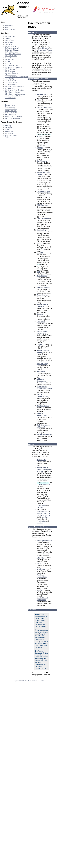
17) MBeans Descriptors (13, 67)
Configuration (10, 107)
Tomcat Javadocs (11, 109)
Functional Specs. (11, 135)
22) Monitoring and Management (16, 77)
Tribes (7, 137)
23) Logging (9, 79)
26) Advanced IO (11, 84)
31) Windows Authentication (15, 94)
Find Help (38, 634)
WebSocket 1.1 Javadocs (14, 116)
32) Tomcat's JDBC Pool (14, 96)
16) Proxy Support (11, 65)
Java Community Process (43, 50)
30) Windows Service (12, 92)
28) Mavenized (10, 88)
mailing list (39, 641)
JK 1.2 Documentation (13, 118)
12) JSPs (8, 58)
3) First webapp (10, 40)
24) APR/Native (11, 81)
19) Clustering (10, 71)
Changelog (9, 128)
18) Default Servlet (12, 69)
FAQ (7, 27)
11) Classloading (11, 56)
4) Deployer (9, 42)
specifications (44, 48)
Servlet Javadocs (11, 111)
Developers (9, 131)
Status (7, 129)
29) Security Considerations (15, 90)
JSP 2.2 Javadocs (11, 113)
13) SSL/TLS (10, 60)
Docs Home (9, 26)
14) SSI (8, 61)
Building (8, 126)
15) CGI (8, 63)
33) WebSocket (10, 98)
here (45, 655)
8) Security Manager (12, 50)
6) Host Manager (11, 46)
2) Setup (8, 39)
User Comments (11, 29)
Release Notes (10, 105)
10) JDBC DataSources (13, 54)
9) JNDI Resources (12, 52)
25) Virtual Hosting (12, 82)
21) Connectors (10, 75)
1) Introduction (10, 37)
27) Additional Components (15, 86)
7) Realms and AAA (12, 48)
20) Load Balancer (11, 73)
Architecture (9, 133)
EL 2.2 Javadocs (11, 115)
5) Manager (9, 44)
